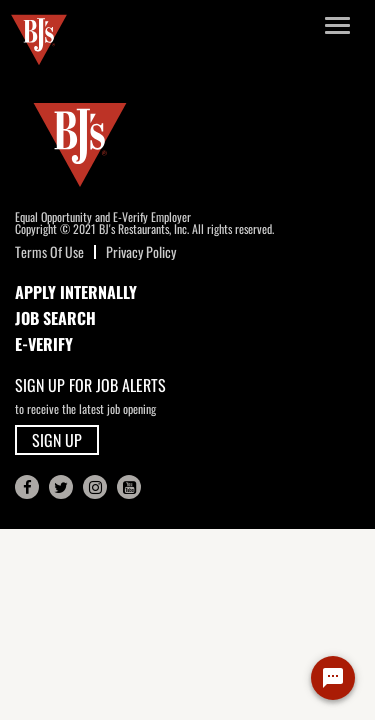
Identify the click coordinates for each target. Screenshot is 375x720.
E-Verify (44, 344)
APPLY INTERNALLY (76, 292)
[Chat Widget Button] (333, 678)
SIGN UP (57, 440)
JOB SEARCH (55, 318)
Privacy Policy (141, 251)
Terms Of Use (49, 251)
